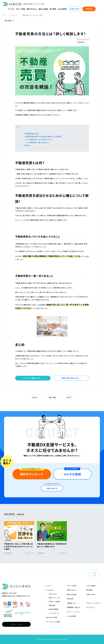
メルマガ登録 (72, 474)
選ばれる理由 (43, 9)
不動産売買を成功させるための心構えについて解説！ (43, 136)
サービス (11, 9)
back (35, 397)
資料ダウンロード (32, 474)
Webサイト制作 (52, 617)
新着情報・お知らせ (74, 607)
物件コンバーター (55, 598)
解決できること (32, 9)
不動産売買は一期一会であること (38, 142)
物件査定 (52, 605)
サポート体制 (21, 9)
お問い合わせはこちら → (71, 378)
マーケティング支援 (53, 622)
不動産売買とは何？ (31, 133)
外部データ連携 (54, 602)
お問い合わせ (75, 9)
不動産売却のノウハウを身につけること (40, 139)
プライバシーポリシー (94, 603)
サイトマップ (91, 607)
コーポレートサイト (16, 624)
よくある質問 (62, 9)
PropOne (50, 590)
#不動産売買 (81, 42)
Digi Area (53, 594)
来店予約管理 (54, 609)
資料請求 (89, 9)
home (4, 15)
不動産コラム (14, 15)
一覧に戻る (9, 21)
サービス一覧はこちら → (33, 378)
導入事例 (53, 9)
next (69, 397)
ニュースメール (54, 613)
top (94, 575)
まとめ (27, 145)
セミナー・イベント (73, 612)
